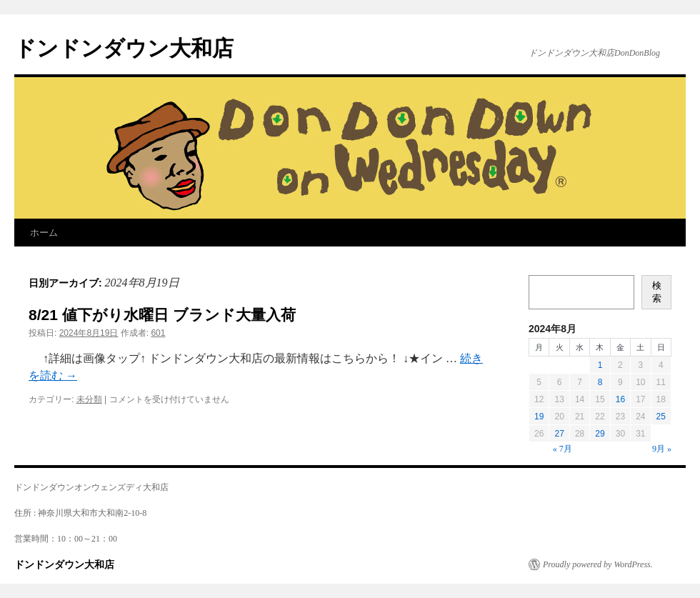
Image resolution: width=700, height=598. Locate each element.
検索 (657, 292)
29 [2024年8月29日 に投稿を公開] (600, 434)
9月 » (662, 449)
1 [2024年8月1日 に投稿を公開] (600, 365)
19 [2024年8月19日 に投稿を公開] (539, 417)
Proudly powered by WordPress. (598, 564)
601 (158, 333)
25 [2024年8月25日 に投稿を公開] (661, 417)
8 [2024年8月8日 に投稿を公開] (600, 382)
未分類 (89, 399)
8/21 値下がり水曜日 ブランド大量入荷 (162, 315)
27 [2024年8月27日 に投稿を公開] (559, 434)
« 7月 (562, 449)
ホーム (44, 233)
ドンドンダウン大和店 (124, 48)
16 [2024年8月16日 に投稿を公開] (620, 399)
